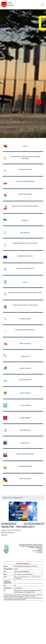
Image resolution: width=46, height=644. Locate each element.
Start (11, 498)
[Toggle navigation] (42, 5)
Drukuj (4, 535)
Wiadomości (18, 498)
